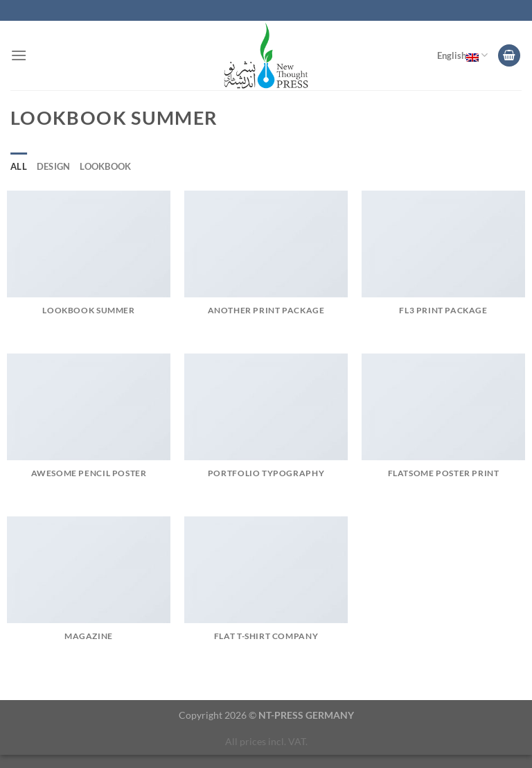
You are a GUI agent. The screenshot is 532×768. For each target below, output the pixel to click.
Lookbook (105, 166)
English (462, 55)
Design (54, 166)
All (19, 166)
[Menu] (19, 55)
